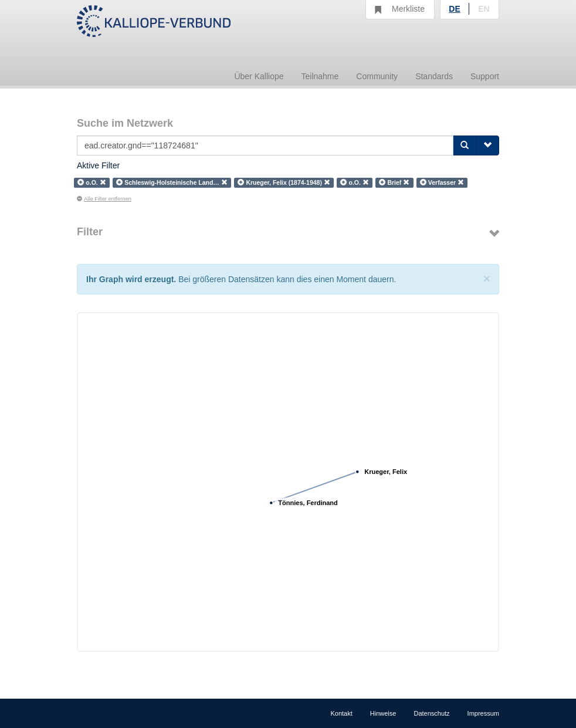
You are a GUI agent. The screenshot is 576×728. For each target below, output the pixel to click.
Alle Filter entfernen (104, 199)
